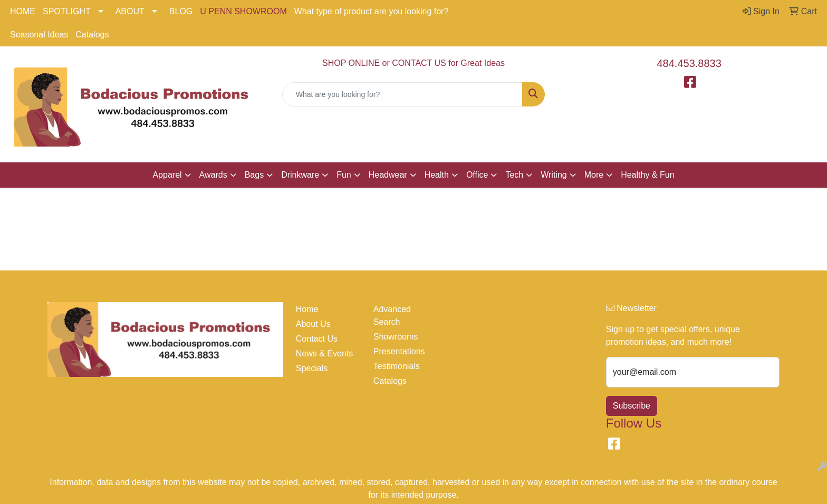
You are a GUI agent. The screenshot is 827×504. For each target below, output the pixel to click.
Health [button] (437, 175)
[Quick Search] (403, 94)
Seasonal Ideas (39, 35)
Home (307, 309)
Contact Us (317, 339)
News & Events (324, 353)
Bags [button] (254, 175)
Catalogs (92, 35)
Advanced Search (392, 316)
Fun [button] (344, 175)
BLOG (181, 11)
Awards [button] (213, 175)
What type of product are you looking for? (372, 11)
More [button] (594, 175)
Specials (312, 368)
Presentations (399, 351)
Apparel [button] (167, 175)
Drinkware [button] (300, 175)
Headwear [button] (388, 175)
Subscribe (632, 406)
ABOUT (130, 11)
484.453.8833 (689, 63)
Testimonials (397, 366)
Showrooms (396, 337)
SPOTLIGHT (67, 11)
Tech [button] (514, 175)
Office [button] (477, 175)
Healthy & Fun (647, 175)
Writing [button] (554, 175)
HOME (23, 11)
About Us (313, 324)
